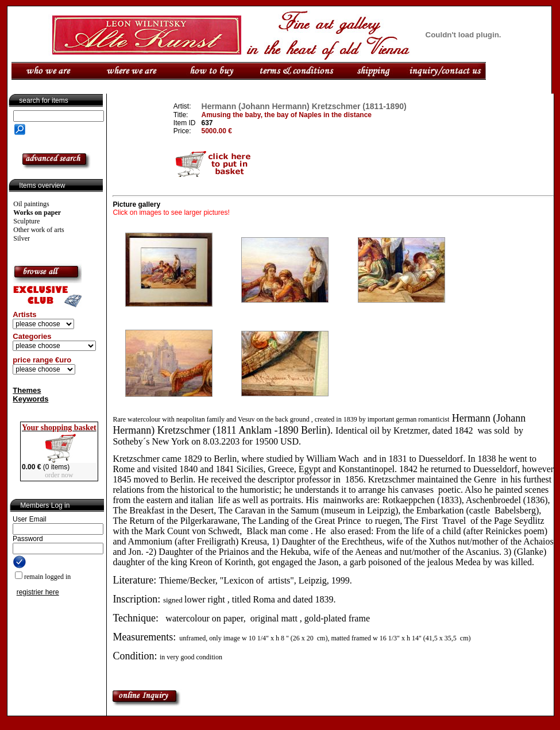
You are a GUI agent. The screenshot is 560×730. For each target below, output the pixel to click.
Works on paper (37, 213)
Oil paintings (31, 204)
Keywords (30, 399)
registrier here (38, 592)
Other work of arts (38, 230)
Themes (27, 390)
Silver (22, 238)
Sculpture (26, 221)
